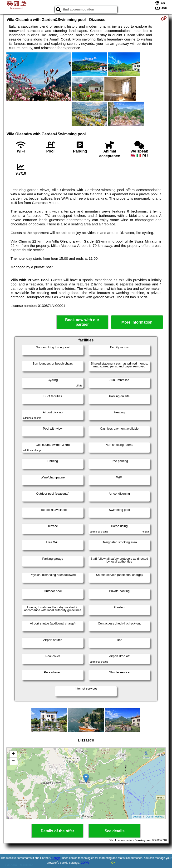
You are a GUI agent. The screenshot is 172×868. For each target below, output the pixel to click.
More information (137, 322)
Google (56, 858)
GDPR (85, 863)
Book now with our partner (82, 322)
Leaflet (137, 817)
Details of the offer (57, 831)
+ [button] (13, 754)
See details (115, 831)
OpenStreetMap (155, 817)
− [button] (13, 761)
